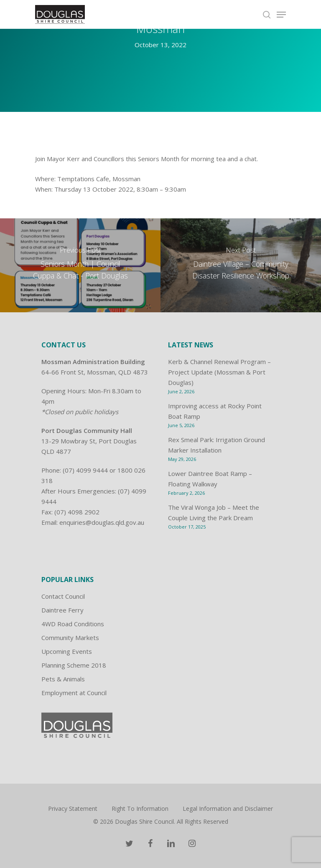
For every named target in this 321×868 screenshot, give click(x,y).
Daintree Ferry (62, 610)
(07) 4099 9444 (85, 470)
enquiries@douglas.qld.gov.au (102, 522)
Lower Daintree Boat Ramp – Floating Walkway (210, 479)
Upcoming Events (67, 651)
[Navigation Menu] (281, 15)
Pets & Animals (63, 679)
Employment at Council (74, 693)
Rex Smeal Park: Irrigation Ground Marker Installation (217, 445)
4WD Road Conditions (73, 624)
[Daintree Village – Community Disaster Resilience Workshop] (241, 265)
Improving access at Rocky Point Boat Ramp (215, 411)
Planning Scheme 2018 (74, 665)
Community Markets (70, 638)
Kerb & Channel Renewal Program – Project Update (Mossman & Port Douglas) (219, 372)
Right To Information (140, 809)
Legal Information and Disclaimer (228, 809)
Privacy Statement (73, 809)
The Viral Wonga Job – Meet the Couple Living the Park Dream (214, 512)
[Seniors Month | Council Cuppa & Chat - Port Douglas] (80, 265)
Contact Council (63, 596)
